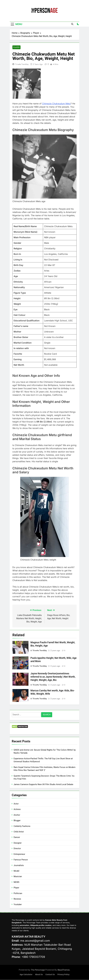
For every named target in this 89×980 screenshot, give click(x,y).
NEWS (16, 882)
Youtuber (18, 905)
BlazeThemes (64, 970)
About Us (39, 975)
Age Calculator (26, 975)
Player (16, 47)
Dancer (17, 837)
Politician (18, 893)
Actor (16, 804)
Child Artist (19, 832)
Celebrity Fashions (22, 826)
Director (17, 849)
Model (16, 871)
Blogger (17, 821)
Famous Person (21, 860)
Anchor (17, 815)
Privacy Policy (63, 975)
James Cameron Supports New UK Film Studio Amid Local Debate (43, 785)
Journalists (19, 865)
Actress (17, 809)
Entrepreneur (19, 854)
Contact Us (50, 975)
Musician (18, 877)
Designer (18, 843)
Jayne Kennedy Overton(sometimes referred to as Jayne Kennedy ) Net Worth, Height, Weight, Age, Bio (53, 677)
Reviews (17, 899)
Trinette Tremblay (22, 64)
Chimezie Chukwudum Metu (56, 104)
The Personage (38, 970)
